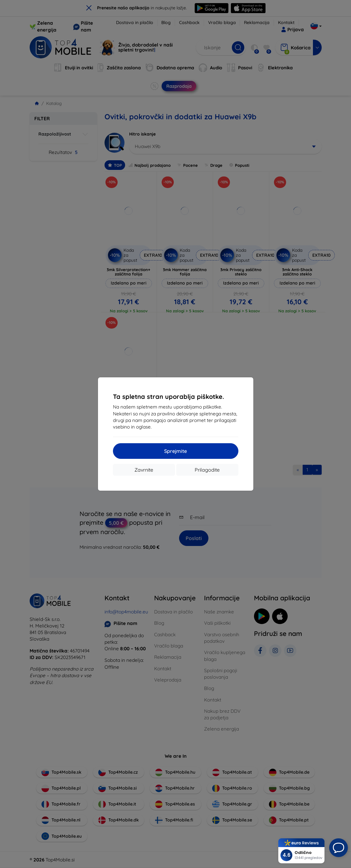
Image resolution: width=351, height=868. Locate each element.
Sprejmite (175, 451)
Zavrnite (144, 470)
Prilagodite (207, 470)
